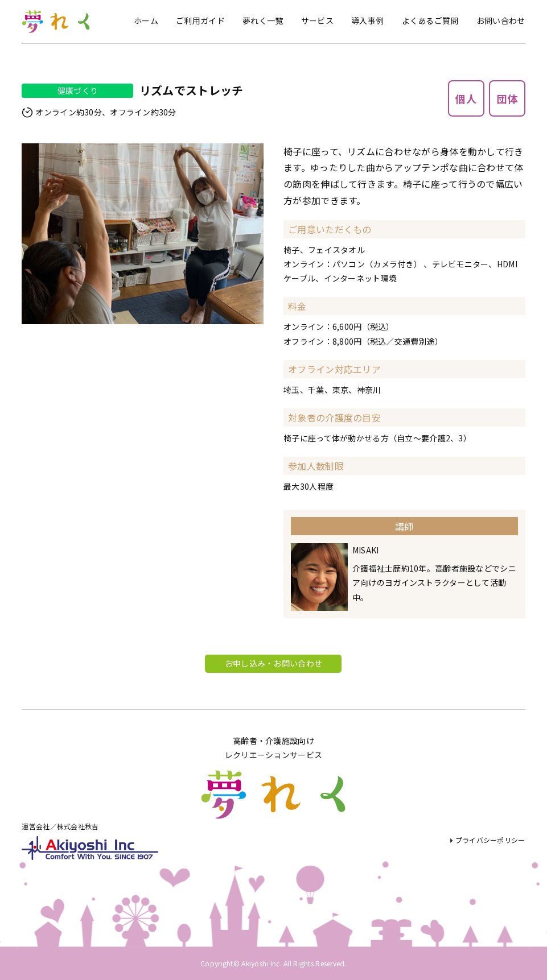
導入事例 (367, 20)
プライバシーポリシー (490, 840)
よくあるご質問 (430, 20)
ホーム (146, 20)
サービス (317, 20)
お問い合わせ (501, 20)
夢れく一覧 (263, 20)
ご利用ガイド (200, 20)
